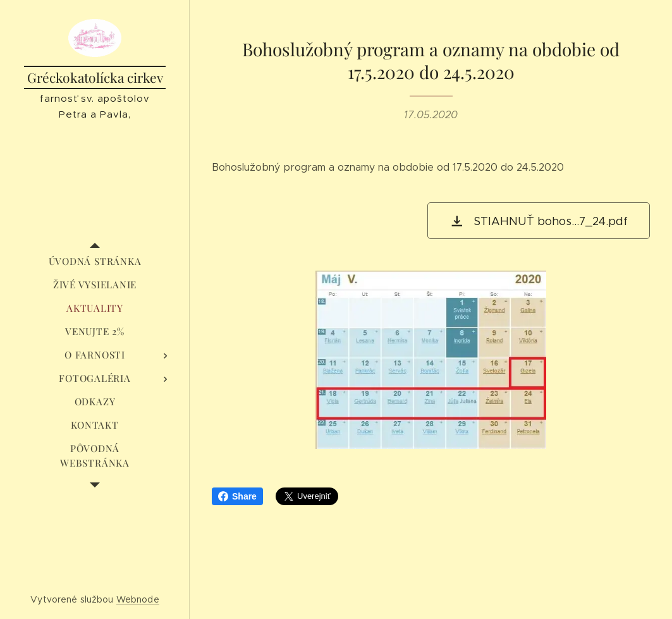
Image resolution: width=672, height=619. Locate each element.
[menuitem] (95, 261)
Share (237, 496)
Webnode (138, 599)
